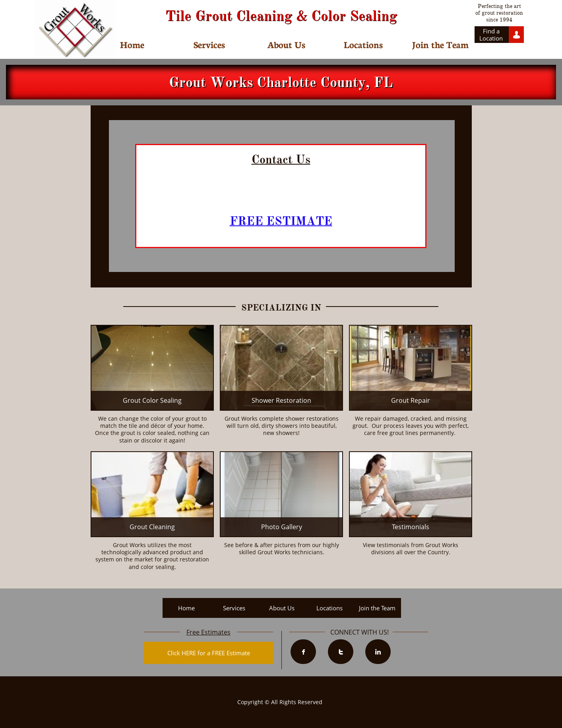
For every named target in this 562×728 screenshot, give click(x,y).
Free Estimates (208, 632)
